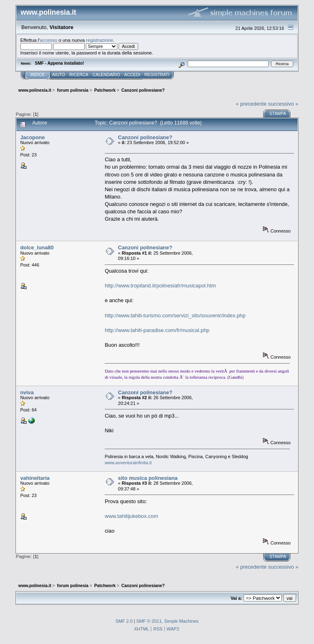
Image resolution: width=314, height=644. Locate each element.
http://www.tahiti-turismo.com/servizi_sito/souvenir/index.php (175, 315)
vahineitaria (35, 478)
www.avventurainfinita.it (128, 463)
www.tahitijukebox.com (131, 516)
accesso (48, 40)
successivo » (283, 104)
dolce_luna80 (37, 247)
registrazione (99, 40)
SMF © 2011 (149, 621)
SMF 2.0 (124, 621)
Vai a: (237, 598)
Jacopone (32, 137)
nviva (27, 392)
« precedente (251, 104)
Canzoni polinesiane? (145, 137)
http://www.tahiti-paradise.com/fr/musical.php (157, 330)
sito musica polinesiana (148, 478)
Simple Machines (181, 621)
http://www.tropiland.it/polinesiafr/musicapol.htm (160, 286)
